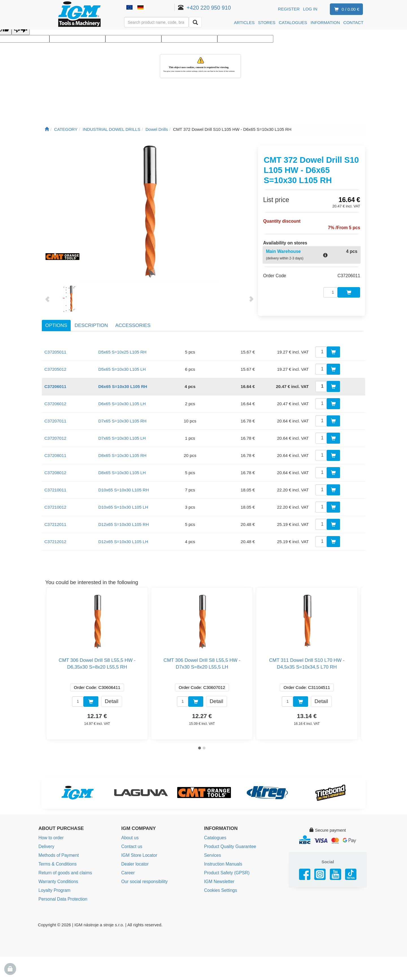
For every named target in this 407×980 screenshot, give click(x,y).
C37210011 (55, 486)
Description (91, 322)
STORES (267, 22)
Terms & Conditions (57, 860)
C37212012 (55, 538)
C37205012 (55, 366)
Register (289, 9)
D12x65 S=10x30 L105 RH (124, 521)
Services (212, 852)
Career (128, 869)
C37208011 (55, 452)
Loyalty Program (54, 885)
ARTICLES (244, 22)
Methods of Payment (58, 852)
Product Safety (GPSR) (226, 869)
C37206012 (55, 400)
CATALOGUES (293, 22)
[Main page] (47, 129)
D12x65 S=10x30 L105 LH (123, 538)
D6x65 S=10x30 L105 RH (123, 383)
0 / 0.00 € (346, 9)
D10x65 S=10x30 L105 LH (123, 504)
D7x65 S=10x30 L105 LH (122, 435)
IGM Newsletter (219, 877)
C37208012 (55, 469)
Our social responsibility (144, 877)
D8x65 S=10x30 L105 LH (122, 469)
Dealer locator (134, 860)
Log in (310, 9)
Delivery (46, 843)
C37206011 (55, 383)
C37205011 (55, 349)
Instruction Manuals (222, 860)
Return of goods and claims (64, 869)
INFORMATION (325, 22)
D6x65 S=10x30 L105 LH (122, 400)
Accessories (133, 322)
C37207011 (55, 418)
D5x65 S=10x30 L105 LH (122, 366)
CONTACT (353, 22)
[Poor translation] (21, 30)
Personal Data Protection (62, 894)
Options (56, 322)
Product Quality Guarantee (229, 843)
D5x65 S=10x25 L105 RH (123, 349)
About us (130, 835)
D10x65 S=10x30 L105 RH (124, 486)
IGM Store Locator (139, 852)
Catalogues (215, 835)
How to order (51, 835)
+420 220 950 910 (215, 8)
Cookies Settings (220, 885)
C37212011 (55, 521)
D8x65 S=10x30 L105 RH (123, 452)
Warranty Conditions (58, 877)
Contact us (131, 843)
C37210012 (55, 504)
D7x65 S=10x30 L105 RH (123, 418)
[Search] (195, 22)
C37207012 (55, 435)
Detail (112, 698)
